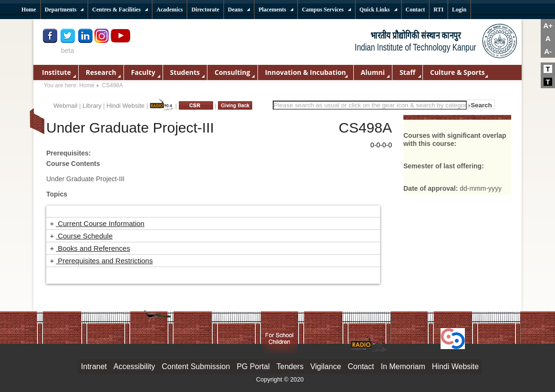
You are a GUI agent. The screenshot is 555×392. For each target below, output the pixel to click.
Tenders (290, 366)
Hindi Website (125, 106)
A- (548, 51)
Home (87, 85)
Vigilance (326, 366)
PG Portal (253, 366)
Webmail (65, 106)
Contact (361, 366)
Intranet (94, 366)
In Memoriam (403, 366)
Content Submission (196, 366)
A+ (548, 26)
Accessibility (134, 366)
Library (92, 106)
